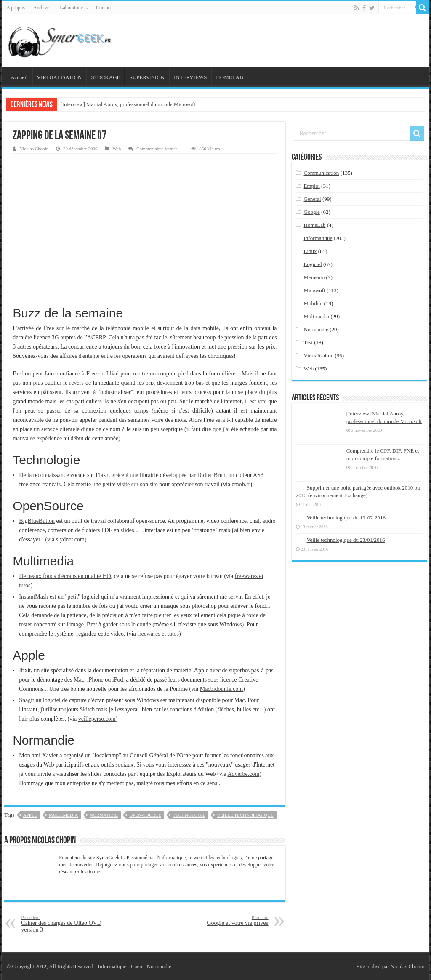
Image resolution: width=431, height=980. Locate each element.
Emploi (312, 186)
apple (30, 815)
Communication (322, 173)
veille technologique (245, 815)
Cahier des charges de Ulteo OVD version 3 (64, 924)
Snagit (27, 700)
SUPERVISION (147, 77)
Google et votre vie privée (225, 920)
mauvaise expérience (37, 438)
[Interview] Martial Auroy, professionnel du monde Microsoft (128, 104)
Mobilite (313, 303)
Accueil (19, 77)
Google (312, 212)
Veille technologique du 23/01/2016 (346, 540)
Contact (104, 8)
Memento (314, 277)
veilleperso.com (97, 719)
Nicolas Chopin (34, 149)
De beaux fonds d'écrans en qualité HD (65, 576)
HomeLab (315, 225)
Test (308, 342)
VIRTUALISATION (60, 77)
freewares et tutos (158, 634)
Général (313, 199)
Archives (42, 8)
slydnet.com (70, 539)
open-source (145, 815)
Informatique (318, 238)
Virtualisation (319, 356)
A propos (16, 8)
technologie (189, 815)
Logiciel (313, 264)
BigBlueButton (37, 521)
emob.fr (241, 484)
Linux (310, 251)
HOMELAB (229, 77)
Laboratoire (72, 8)
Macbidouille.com (221, 689)
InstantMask (34, 597)
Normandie (104, 815)
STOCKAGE (105, 77)
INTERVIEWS (190, 77)
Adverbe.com (243, 774)
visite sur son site (137, 484)
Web (117, 149)
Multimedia (64, 815)
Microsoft (315, 290)
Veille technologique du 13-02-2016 (346, 518)
